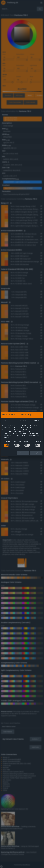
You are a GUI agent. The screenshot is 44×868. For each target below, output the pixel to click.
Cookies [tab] (23, 421)
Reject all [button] (23, 453)
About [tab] (36, 421)
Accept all (36, 453)
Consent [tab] (9, 421)
